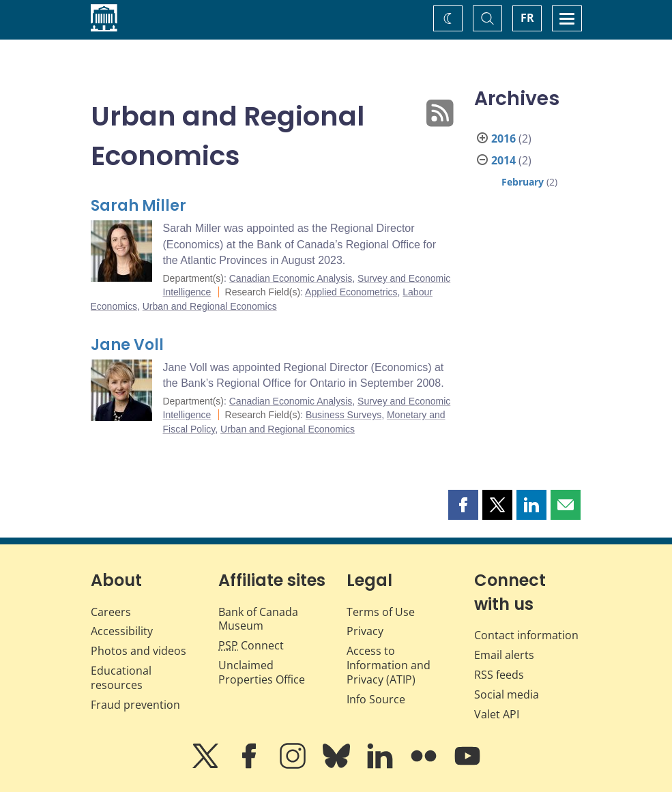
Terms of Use (381, 612)
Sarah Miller (138, 206)
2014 (503, 160)
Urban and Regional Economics (210, 306)
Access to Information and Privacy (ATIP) (389, 665)
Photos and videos (138, 651)
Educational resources (121, 678)
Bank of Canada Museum (258, 619)
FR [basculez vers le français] (527, 18)
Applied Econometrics (351, 292)
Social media (507, 694)
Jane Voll (127, 345)
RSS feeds (499, 675)
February (523, 182)
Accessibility (122, 631)
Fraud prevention (135, 705)
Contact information (526, 635)
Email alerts (504, 655)
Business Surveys (344, 415)
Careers (111, 612)
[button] (463, 505)
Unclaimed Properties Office (262, 672)
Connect (251, 645)
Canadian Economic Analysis (291, 278)
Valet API (497, 714)
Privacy (365, 631)
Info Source (376, 699)
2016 (503, 138)
